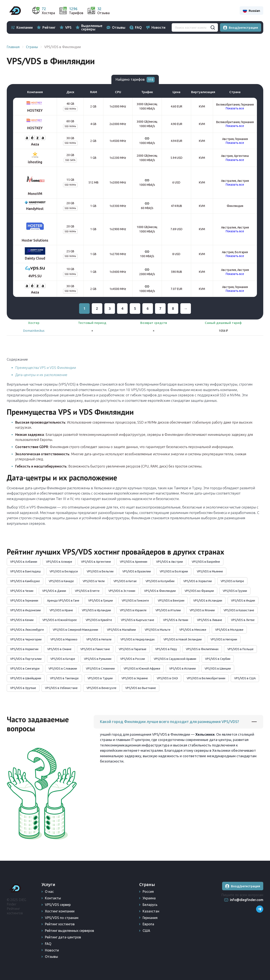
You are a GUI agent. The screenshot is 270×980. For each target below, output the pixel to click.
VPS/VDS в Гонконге (135, 601)
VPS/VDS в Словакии (63, 669)
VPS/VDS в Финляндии (160, 591)
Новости (158, 27)
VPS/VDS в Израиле (133, 610)
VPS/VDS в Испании (182, 669)
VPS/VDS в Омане (59, 649)
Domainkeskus (34, 331)
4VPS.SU (35, 276)
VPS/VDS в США (245, 678)
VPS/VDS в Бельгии (100, 571)
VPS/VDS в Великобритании (206, 678)
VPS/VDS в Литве (243, 620)
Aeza (35, 144)
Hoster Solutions (35, 240)
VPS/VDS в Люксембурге (27, 630)
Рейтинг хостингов (60, 924)
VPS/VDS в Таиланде (64, 678)
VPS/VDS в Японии (202, 610)
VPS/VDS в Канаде (61, 581)
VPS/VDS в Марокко (64, 639)
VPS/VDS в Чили (94, 581)
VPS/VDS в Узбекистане (61, 688)
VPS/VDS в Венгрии (171, 601)
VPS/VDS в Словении (100, 669)
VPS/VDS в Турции (100, 678)
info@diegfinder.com (247, 900)
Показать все (235, 108)
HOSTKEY (35, 110)
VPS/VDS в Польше (240, 649)
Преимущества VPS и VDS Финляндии (46, 368)
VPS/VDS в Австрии (169, 562)
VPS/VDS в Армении (134, 562)
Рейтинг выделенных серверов (70, 931)
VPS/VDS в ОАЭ (167, 678)
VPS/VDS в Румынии (98, 659)
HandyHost (35, 209)
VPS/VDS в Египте (87, 591)
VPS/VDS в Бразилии (137, 571)
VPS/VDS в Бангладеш (25, 571)
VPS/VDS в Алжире (59, 562)
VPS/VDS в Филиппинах (202, 649)
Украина (149, 898)
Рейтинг (49, 27)
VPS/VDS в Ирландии (96, 610)
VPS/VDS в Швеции (218, 669)
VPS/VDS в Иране (61, 610)
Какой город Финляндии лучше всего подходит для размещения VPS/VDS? (169, 722)
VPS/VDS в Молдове (229, 630)
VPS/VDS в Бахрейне (206, 562)
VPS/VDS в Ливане (210, 620)
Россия (148, 892)
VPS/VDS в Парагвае (133, 649)
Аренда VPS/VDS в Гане (63, 601)
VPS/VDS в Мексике (193, 630)
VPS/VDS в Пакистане (95, 649)
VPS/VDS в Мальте (158, 630)
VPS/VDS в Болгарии (174, 571)
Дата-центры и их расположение (41, 375)
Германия (150, 918)
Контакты (53, 898)
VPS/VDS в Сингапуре (25, 669)
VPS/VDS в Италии (168, 610)
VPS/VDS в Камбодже (25, 581)
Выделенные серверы (92, 27)
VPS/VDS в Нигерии (224, 639)
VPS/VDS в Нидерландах (138, 639)
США (146, 931)
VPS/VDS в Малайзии (121, 630)
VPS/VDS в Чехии (22, 591)
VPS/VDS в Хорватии (198, 581)
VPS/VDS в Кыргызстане (138, 620)
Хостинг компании (60, 911)
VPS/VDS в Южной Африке (142, 669)
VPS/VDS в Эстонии (122, 591)
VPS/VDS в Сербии (218, 659)
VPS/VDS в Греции (101, 601)
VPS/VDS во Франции (199, 591)
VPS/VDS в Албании (24, 562)
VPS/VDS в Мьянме (210, 571)
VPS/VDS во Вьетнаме (141, 688)
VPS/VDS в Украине (135, 678)
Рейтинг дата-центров (63, 937)
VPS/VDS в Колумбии (160, 581)
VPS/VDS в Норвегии (24, 649)
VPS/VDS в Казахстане (239, 610)
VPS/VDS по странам (62, 918)
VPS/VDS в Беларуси (64, 571)
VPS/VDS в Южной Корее (60, 620)
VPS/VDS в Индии (243, 601)
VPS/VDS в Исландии (208, 601)
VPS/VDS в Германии (24, 601)
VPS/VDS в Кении (22, 620)
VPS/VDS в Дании (54, 591)
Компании (25, 27)
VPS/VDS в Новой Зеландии (183, 639)
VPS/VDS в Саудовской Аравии (175, 659)
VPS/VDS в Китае (125, 581)
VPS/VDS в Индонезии (25, 610)
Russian (251, 11)
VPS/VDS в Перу (166, 649)
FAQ (138, 27)
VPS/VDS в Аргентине (96, 562)
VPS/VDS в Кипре (232, 581)
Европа (148, 924)
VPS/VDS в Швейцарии (26, 678)
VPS (68, 27)
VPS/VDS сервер (58, 905)
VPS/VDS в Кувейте (99, 620)
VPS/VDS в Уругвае (23, 688)
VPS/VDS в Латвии (176, 620)
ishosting (35, 162)
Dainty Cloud (35, 258)
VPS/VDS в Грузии (235, 591)
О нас (49, 892)
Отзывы (119, 27)
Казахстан (151, 911)
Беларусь (150, 905)
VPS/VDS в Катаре (63, 659)
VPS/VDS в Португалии (26, 659)
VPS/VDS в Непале (99, 639)
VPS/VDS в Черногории (26, 639)
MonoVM (35, 194)
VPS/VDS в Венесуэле (101, 688)
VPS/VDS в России (133, 659)
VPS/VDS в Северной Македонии (75, 630)
